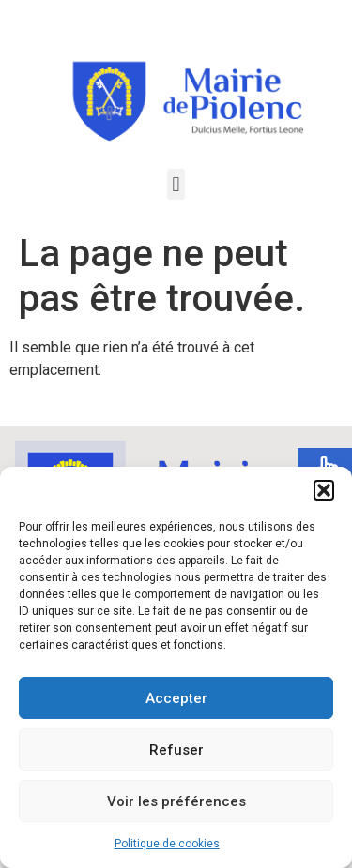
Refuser (176, 750)
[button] (324, 490)
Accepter (176, 698)
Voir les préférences (176, 801)
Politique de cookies (167, 844)
